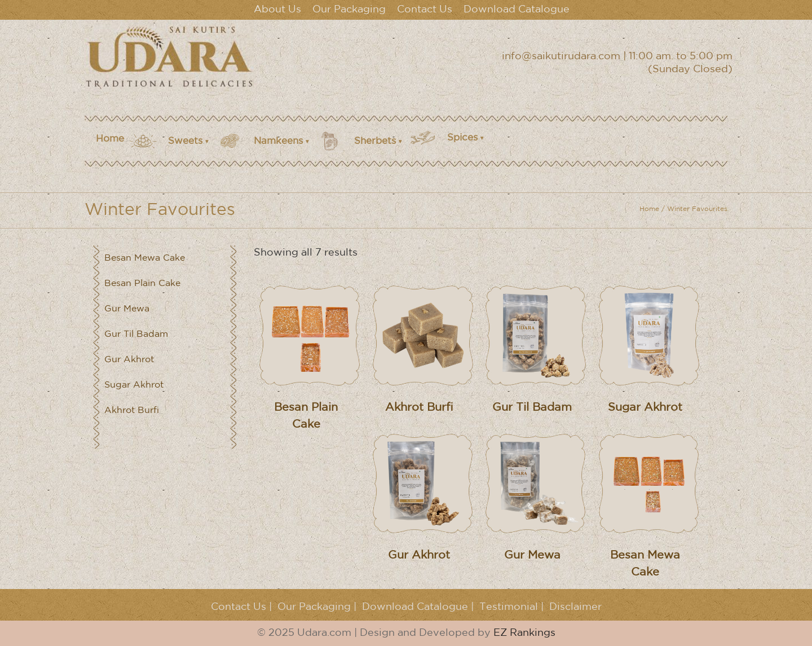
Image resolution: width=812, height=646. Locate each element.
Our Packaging (349, 10)
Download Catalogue (517, 10)
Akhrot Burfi (132, 410)
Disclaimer (575, 607)
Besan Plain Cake (142, 284)
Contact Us (425, 10)
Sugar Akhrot (134, 385)
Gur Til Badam (136, 334)
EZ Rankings (524, 633)
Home (110, 139)
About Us (277, 10)
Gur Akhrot (129, 360)
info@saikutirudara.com (561, 56)
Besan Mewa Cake (145, 258)
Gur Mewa (127, 309)
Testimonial (509, 607)
